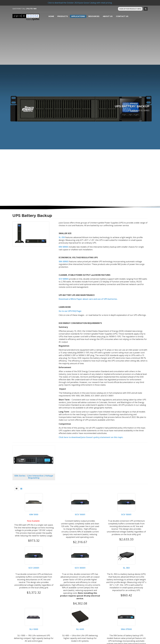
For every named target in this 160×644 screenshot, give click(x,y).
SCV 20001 (34, 568)
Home (51, 16)
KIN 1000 (34, 515)
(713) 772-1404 (31, 9)
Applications (78, 16)
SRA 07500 (126, 629)
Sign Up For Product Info (130, 9)
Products (63, 16)
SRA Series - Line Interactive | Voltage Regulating (34, 477)
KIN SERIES (64, 247)
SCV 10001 (80, 515)
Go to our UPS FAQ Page (70, 311)
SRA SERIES (64, 262)
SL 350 (126, 568)
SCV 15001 (126, 515)
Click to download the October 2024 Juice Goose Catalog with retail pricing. (80, 3)
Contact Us (122, 16)
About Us (108, 16)
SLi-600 (80, 629)
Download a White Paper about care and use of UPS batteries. (88, 299)
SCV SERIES (64, 279)
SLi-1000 (34, 629)
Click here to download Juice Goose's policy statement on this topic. (91, 437)
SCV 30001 (80, 568)
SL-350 (62, 237)
